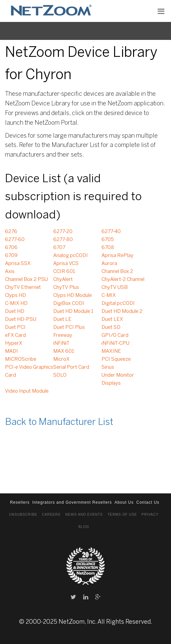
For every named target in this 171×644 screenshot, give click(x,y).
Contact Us (148, 502)
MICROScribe (21, 359)
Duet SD (111, 327)
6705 (108, 240)
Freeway (63, 335)
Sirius (108, 367)
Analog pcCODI (71, 256)
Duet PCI (15, 327)
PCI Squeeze (116, 359)
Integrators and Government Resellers (72, 502)
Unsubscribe (23, 515)
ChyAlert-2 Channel (123, 280)
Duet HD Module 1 (73, 312)
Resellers (20, 502)
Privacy (150, 515)
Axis (10, 272)
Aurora (109, 264)
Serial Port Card (71, 367)
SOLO (60, 375)
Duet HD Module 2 (122, 312)
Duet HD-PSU (21, 320)
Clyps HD (15, 296)
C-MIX (109, 296)
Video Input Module (27, 391)
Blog (84, 527)
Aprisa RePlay (117, 256)
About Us (124, 502)
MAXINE (111, 351)
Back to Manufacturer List (59, 422)
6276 (11, 232)
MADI (11, 351)
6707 (59, 248)
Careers (51, 515)
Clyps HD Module (73, 296)
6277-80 (63, 240)
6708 (108, 248)
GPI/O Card (115, 335)
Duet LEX (112, 320)
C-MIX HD (16, 304)
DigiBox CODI (69, 304)
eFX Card (15, 335)
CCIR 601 (64, 272)
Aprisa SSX (18, 264)
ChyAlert (63, 280)
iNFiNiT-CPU (115, 343)
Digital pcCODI (118, 304)
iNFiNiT (61, 343)
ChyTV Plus (66, 288)
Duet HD (15, 312)
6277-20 (63, 232)
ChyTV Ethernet (23, 288)
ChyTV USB (115, 288)
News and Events (84, 515)
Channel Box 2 (117, 272)
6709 (11, 256)
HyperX (14, 343)
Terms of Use (122, 515)
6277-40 (111, 232)
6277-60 (15, 240)
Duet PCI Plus (69, 327)
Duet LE (62, 320)
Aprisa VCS (66, 264)
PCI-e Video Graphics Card (29, 371)
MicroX (61, 359)
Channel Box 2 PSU (26, 280)
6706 (11, 248)
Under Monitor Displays (118, 379)
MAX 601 (64, 351)
